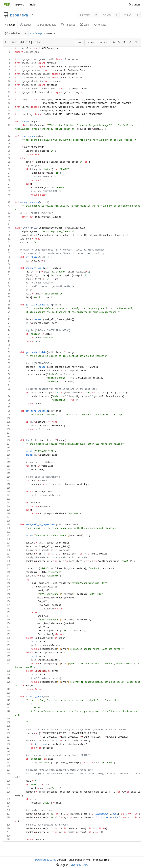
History (103, 42)
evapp (40, 33)
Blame (91, 42)
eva (25, 15)
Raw (79, 42)
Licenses (76, 865)
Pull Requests (46, 25)
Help (33, 4)
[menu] (62, 865)
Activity (100, 25)
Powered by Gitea (46, 860)
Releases (68, 25)
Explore (20, 4)
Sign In (134, 4)
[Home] (7, 5)
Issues (26, 25)
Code (10, 25)
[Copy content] (119, 42)
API (86, 865)
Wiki (85, 25)
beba (15, 15)
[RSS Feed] (32, 15)
